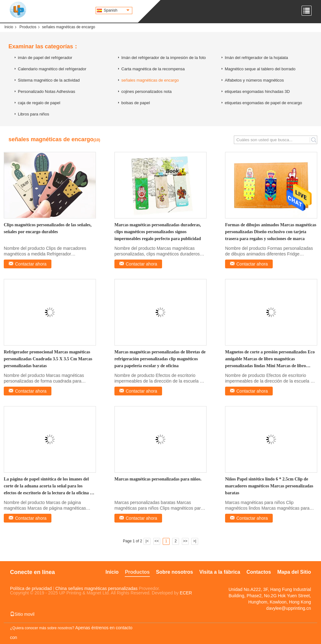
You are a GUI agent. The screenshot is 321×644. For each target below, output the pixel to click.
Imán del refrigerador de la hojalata (256, 58)
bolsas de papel (136, 103)
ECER (186, 593)
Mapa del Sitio (294, 572)
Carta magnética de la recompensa (153, 69)
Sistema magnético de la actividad (49, 80)
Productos (28, 27)
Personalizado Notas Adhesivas (47, 91)
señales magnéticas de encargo (150, 80)
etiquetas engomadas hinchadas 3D (257, 91)
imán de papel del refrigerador (45, 58)
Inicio (9, 27)
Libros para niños (34, 114)
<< (157, 541)
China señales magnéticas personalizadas (97, 588)
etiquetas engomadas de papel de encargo (263, 103)
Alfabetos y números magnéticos (254, 80)
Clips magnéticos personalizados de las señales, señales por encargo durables (48, 228)
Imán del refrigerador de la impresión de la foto (164, 58)
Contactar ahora (31, 264)
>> (185, 541)
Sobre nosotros (175, 572)
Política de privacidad (31, 588)
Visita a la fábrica (220, 572)
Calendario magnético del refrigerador (52, 69)
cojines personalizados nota (146, 91)
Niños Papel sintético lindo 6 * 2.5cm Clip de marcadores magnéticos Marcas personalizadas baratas (269, 486)
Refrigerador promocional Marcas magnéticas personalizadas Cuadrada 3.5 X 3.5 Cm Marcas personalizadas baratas (48, 359)
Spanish (117, 10)
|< (147, 541)
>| (195, 541)
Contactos (259, 572)
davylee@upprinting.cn (289, 608)
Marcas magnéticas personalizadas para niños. (158, 479)
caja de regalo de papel (39, 103)
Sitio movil (22, 614)
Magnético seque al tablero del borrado (260, 69)
